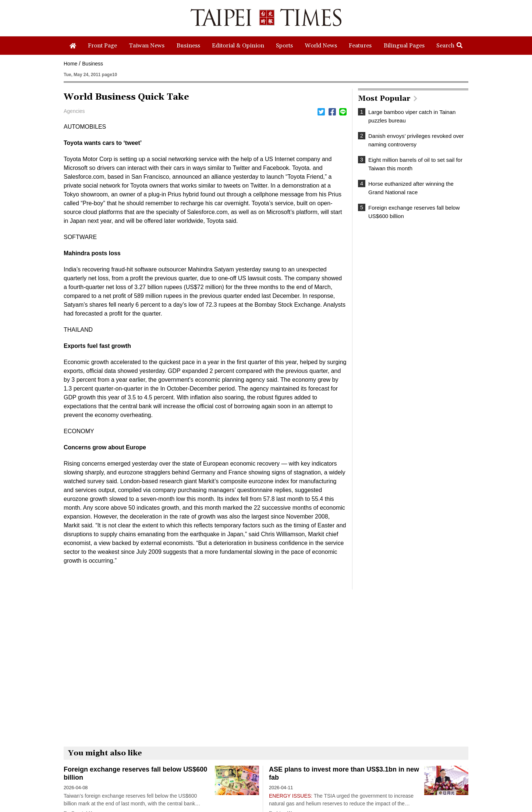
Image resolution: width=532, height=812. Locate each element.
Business (93, 64)
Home (70, 64)
